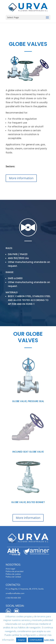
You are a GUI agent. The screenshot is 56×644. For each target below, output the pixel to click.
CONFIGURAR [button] (36, 640)
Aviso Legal (10, 569)
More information (21, 178)
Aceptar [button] (21, 640)
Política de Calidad (13, 577)
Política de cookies (13, 574)
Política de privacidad (14, 571)
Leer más (49, 640)
